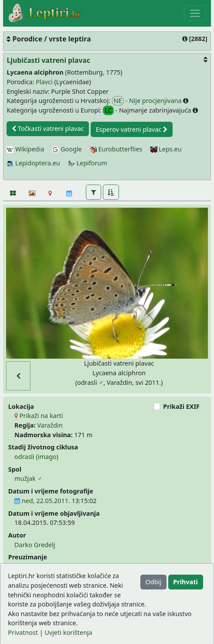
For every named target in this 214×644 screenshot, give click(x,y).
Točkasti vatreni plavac (48, 128)
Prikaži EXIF (181, 406)
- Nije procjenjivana (148, 101)
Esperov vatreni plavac (132, 129)
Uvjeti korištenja (68, 632)
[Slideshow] (31, 193)
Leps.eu (166, 149)
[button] (93, 192)
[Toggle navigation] (195, 13)
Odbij (153, 582)
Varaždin (50, 425)
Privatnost (23, 632)
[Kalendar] (69, 193)
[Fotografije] (12, 193)
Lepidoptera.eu (33, 163)
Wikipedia (25, 149)
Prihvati (185, 582)
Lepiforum (88, 163)
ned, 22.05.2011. (42, 501)
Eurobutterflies (116, 149)
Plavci (44, 82)
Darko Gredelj (35, 545)
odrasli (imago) (36, 457)
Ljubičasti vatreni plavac (48, 60)
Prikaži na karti (39, 416)
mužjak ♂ (28, 478)
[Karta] (50, 193)
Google (67, 149)
